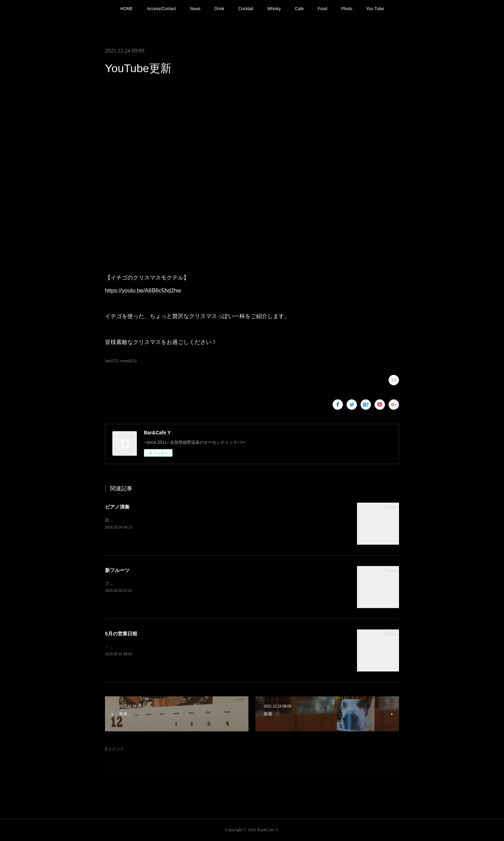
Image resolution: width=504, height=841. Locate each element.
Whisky (274, 9)
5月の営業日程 (121, 634)
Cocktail (246, 9)
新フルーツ (117, 570)
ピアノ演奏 (117, 507)
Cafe (299, 9)
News (195, 9)
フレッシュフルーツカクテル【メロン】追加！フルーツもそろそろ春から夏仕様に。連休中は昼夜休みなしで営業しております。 (227, 584)
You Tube (375, 9)
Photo (347, 9)
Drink (219, 9)
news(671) (129, 361)
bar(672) (112, 361)
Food (323, 9)
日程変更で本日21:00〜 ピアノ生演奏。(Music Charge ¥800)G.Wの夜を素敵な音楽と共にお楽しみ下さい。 (206, 520)
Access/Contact (161, 9)
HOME (126, 9)
